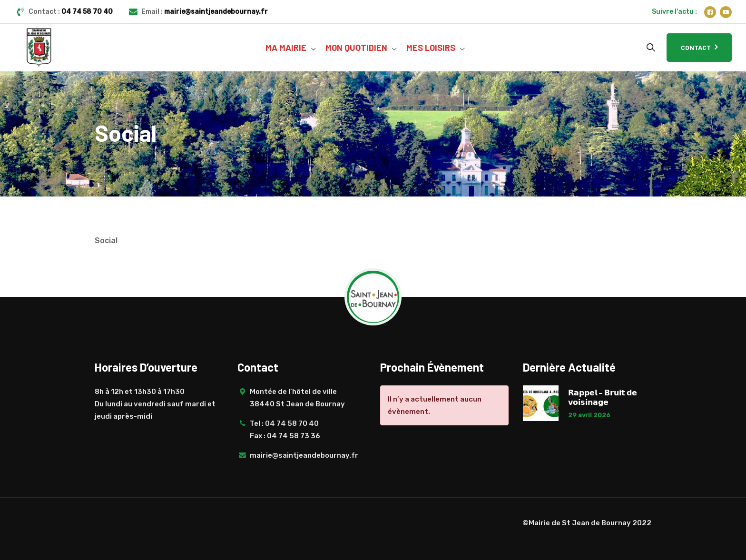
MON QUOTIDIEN (356, 48)
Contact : (71, 12)
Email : (205, 12)
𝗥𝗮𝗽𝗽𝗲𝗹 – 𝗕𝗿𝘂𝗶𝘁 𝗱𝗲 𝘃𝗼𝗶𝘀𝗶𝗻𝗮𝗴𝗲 (603, 397)
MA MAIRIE (286, 48)
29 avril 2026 (589, 415)
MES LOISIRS (431, 48)
